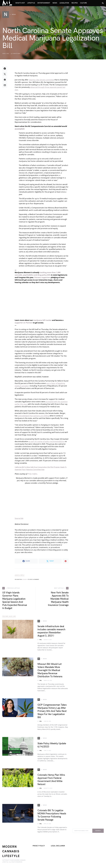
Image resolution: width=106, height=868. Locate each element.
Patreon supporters (42, 277)
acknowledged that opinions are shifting (34, 416)
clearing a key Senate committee (41, 80)
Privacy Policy (39, 846)
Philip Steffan (32, 474)
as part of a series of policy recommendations (47, 441)
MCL (41, 640)
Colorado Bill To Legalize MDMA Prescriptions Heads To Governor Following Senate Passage (52, 815)
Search (98, 831)
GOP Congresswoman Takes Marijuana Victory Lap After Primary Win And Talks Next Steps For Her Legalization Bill (52, 711)
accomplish (19, 129)
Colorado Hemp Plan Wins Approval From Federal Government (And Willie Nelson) (51, 780)
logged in (25, 579)
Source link (19, 518)
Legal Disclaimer (58, 846)
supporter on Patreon (24, 323)
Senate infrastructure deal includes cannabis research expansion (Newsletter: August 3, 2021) (51, 631)
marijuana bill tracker (42, 320)
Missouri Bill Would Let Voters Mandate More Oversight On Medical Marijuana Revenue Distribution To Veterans (50, 670)
